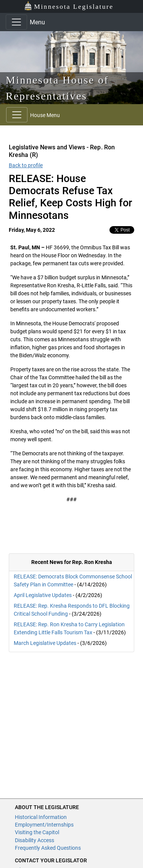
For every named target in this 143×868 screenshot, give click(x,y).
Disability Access (35, 840)
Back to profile (26, 165)
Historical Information (41, 817)
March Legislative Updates (45, 643)
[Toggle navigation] (16, 22)
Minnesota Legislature (69, 6)
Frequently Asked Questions (48, 848)
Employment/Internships (44, 825)
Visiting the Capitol (37, 832)
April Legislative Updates (43, 595)
